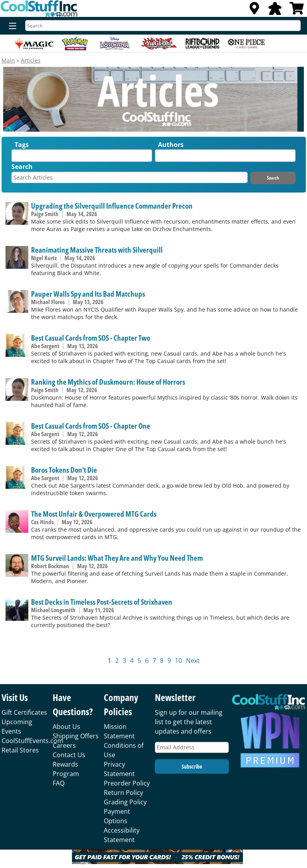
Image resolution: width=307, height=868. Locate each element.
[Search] (163, 26)
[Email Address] (192, 748)
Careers (64, 745)
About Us (66, 727)
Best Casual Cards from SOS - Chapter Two (91, 338)
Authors (171, 145)
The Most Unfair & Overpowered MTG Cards (94, 514)
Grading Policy (125, 802)
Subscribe (192, 766)
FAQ (59, 783)
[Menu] (11, 26)
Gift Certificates (24, 712)
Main (8, 60)
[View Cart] (297, 11)
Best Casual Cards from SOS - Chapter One (91, 426)
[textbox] (16, 157)
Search (22, 167)
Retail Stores (20, 750)
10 (178, 661)
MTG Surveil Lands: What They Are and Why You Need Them (117, 558)
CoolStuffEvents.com (32, 741)
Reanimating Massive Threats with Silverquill (97, 250)
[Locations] (254, 11)
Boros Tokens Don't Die (64, 470)
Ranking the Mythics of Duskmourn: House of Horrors (108, 382)
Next (193, 661)
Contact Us (69, 755)
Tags (22, 145)
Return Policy (123, 793)
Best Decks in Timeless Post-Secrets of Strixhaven (102, 602)
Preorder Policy (127, 783)
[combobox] (82, 156)
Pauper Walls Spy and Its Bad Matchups (88, 294)
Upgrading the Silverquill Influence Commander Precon (112, 206)
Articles (31, 60)
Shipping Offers (76, 736)
